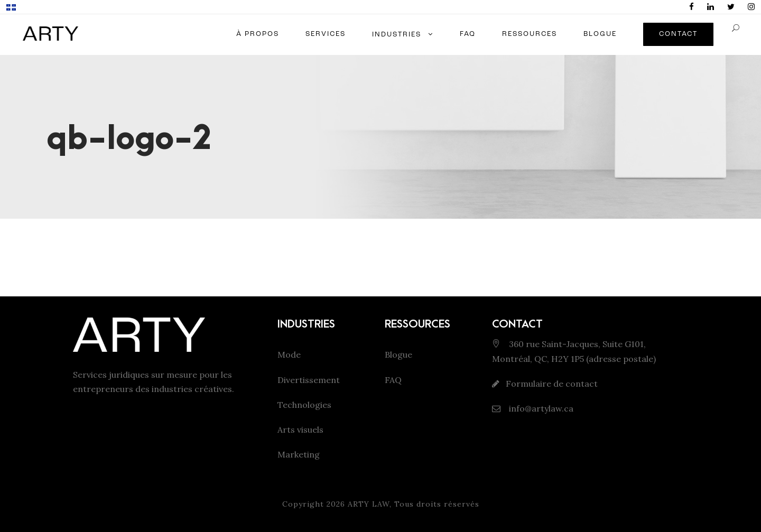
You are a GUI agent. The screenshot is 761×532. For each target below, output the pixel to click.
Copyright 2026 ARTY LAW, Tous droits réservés (381, 504)
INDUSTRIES (397, 35)
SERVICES (326, 34)
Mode (289, 354)
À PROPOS (258, 34)
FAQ (468, 34)
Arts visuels (300, 430)
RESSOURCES (530, 34)
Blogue (398, 354)
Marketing (299, 454)
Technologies (304, 405)
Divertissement (309, 380)
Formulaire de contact (552, 384)
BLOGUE (600, 34)
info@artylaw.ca (540, 408)
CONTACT (678, 34)
